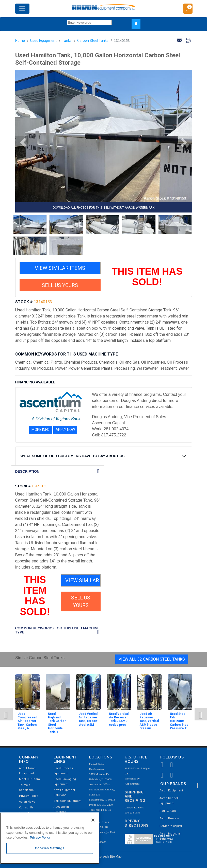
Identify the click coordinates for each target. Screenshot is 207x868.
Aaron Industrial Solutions (170, 836)
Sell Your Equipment (67, 801)
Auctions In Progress (61, 809)
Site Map (115, 857)
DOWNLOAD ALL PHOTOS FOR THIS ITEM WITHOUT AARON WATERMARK (104, 208)
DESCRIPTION (27, 471)
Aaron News (27, 802)
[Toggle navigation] (22, 9)
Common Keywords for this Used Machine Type (58, 630)
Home (20, 41)
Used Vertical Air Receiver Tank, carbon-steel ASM (88, 719)
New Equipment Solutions (64, 793)
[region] (50, 838)
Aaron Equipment (171, 791)
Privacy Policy (28, 796)
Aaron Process (170, 818)
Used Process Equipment (63, 771)
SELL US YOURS (60, 285)
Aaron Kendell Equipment (169, 801)
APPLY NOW (65, 430)
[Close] (93, 820)
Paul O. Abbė (168, 811)
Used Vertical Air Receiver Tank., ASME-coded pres (119, 719)
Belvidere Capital (171, 826)
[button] (22, 143)
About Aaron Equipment (27, 771)
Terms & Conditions (26, 787)
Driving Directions (137, 823)
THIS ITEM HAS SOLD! (147, 277)
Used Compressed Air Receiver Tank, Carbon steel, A (27, 721)
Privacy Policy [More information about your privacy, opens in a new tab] (40, 837)
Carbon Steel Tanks (93, 41)
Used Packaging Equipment (65, 782)
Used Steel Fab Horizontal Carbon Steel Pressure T (180, 721)
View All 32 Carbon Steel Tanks (152, 659)
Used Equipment (43, 41)
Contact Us (26, 808)
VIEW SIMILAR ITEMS (60, 268)
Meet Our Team (29, 779)
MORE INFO (41, 430)
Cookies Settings (50, 848)
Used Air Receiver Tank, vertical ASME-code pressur (149, 721)
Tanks (67, 41)
